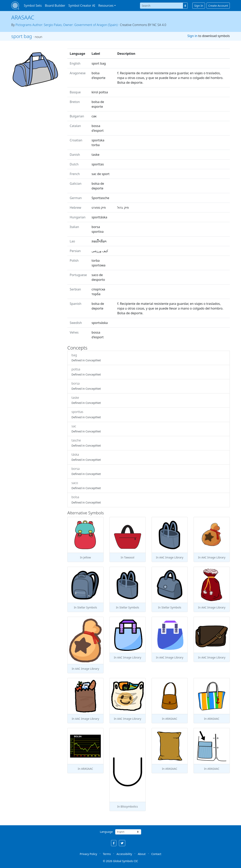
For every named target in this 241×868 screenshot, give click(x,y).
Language (106, 832)
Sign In (199, 6)
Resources (106, 6)
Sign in (192, 36)
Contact (156, 854)
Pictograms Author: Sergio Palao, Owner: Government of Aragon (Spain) (67, 25)
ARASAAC (23, 17)
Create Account (218, 6)
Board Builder (55, 6)
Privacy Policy (88, 854)
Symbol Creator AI (82, 6)
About (142, 854)
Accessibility (124, 854)
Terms (107, 854)
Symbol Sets (33, 6)
